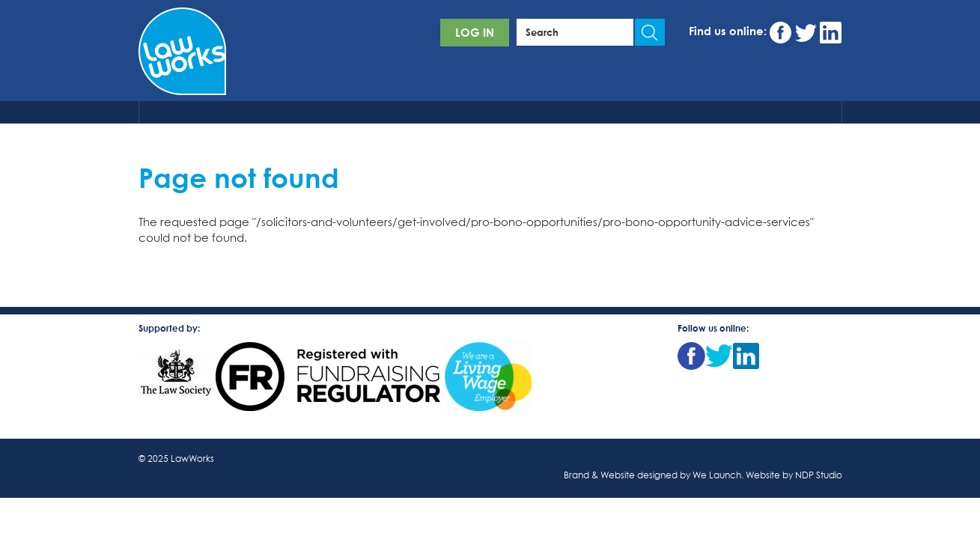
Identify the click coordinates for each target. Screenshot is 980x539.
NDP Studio (819, 476)
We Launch (717, 476)
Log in (475, 32)
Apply (650, 32)
